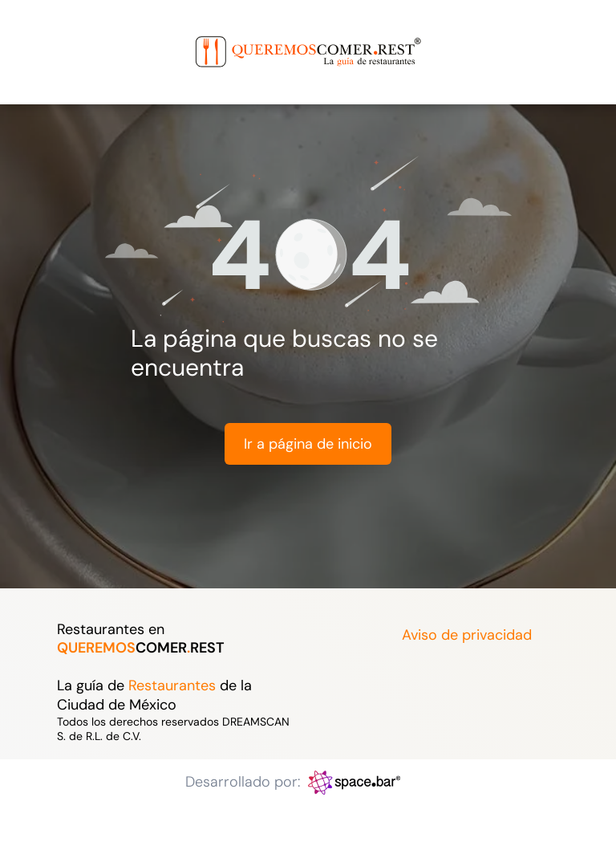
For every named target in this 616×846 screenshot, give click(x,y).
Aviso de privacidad (467, 635)
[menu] (35, 35)
